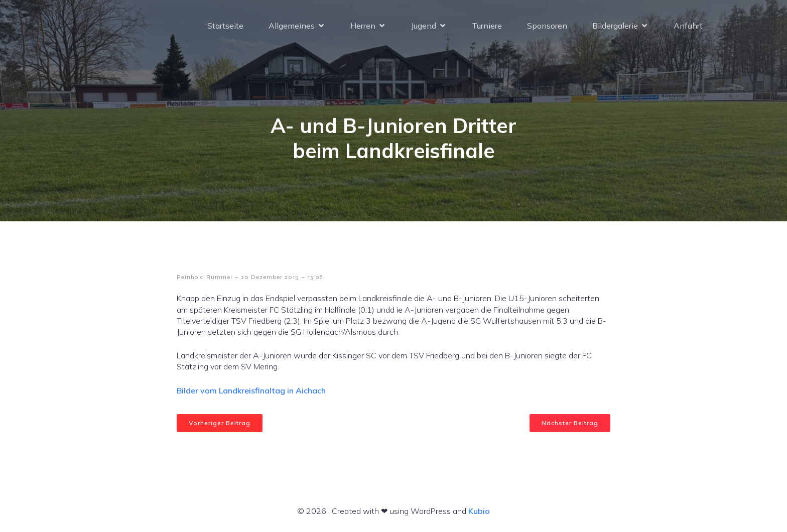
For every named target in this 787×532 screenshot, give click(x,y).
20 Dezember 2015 (270, 277)
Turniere (487, 28)
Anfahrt (688, 28)
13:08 (315, 277)
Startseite (225, 28)
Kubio (479, 511)
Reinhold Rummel (205, 277)
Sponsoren (547, 28)
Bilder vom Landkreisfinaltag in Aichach (251, 390)
